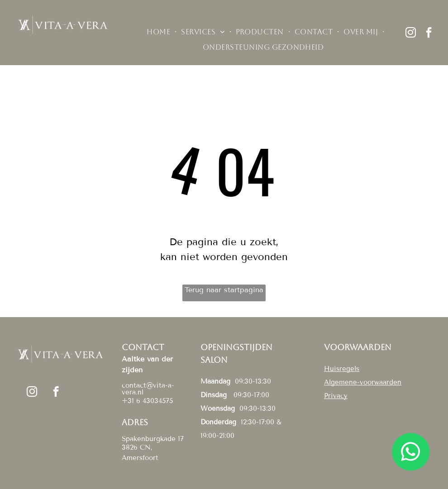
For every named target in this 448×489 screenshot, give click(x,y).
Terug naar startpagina (224, 290)
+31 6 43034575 (147, 401)
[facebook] (429, 34)
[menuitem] (159, 32)
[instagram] (411, 34)
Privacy (336, 396)
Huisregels (342, 369)
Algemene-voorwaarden (363, 382)
